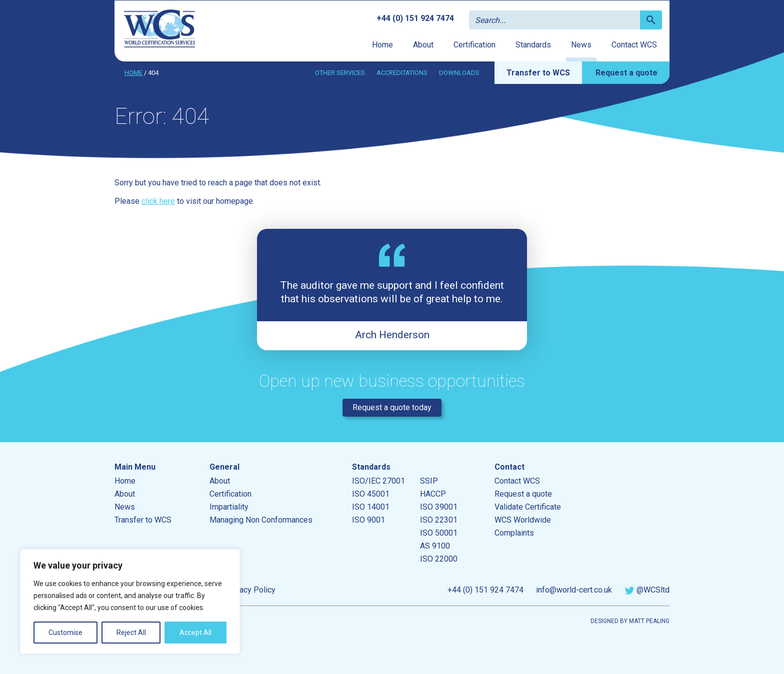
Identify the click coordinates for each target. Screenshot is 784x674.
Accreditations (402, 73)
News (581, 45)
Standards (533, 45)
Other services (340, 73)
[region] (130, 602)
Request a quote (626, 73)
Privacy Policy (250, 590)
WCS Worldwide (523, 520)
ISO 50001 (439, 533)
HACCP (433, 494)
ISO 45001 (371, 494)
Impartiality (229, 507)
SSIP (429, 481)
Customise (65, 633)
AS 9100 (435, 546)
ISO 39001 (439, 507)
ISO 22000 (439, 559)
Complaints (514, 533)
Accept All (195, 633)
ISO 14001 (371, 507)
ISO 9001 (368, 520)
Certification (474, 45)
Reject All (131, 633)
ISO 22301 (439, 520)
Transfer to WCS (538, 73)
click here (158, 201)
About (423, 45)
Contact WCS (634, 45)
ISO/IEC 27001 (378, 481)
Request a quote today (392, 407)
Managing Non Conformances (261, 520)
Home (382, 45)
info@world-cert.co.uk (574, 590)
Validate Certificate (528, 507)
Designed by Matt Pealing (630, 621)
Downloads (459, 73)
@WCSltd (647, 590)
